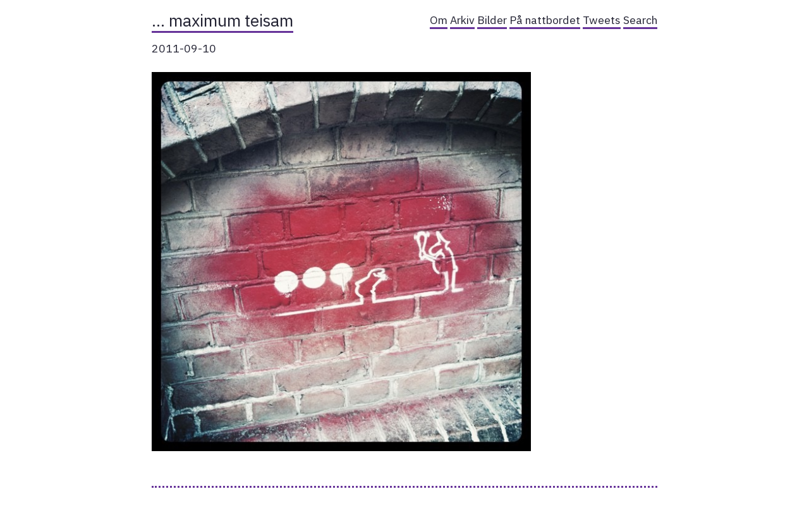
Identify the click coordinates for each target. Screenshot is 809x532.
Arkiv (462, 20)
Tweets (602, 20)
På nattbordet (545, 20)
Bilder (492, 20)
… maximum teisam (222, 20)
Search (640, 20)
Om (439, 20)
